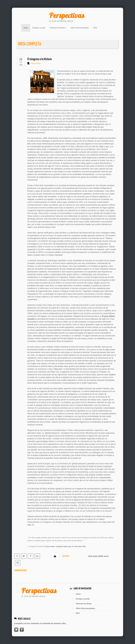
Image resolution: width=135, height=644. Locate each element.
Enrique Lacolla (39, 28)
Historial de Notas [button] (58, 28)
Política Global (36, 63)
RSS (95, 28)
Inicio (27, 28)
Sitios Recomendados (80, 28)
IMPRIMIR (66, 556)
